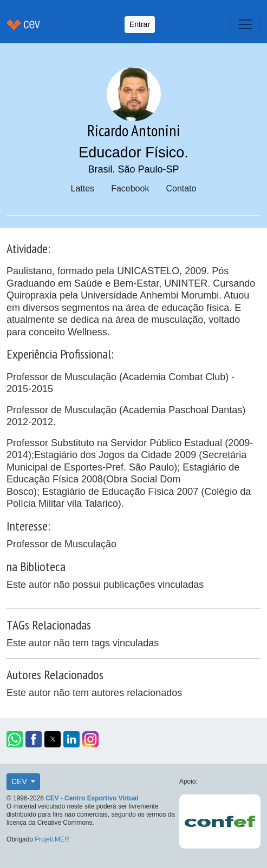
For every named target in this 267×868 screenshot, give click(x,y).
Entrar (140, 24)
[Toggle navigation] (245, 24)
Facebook (130, 188)
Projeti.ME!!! (52, 839)
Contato (181, 188)
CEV (20, 781)
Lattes (83, 188)
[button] (15, 739)
